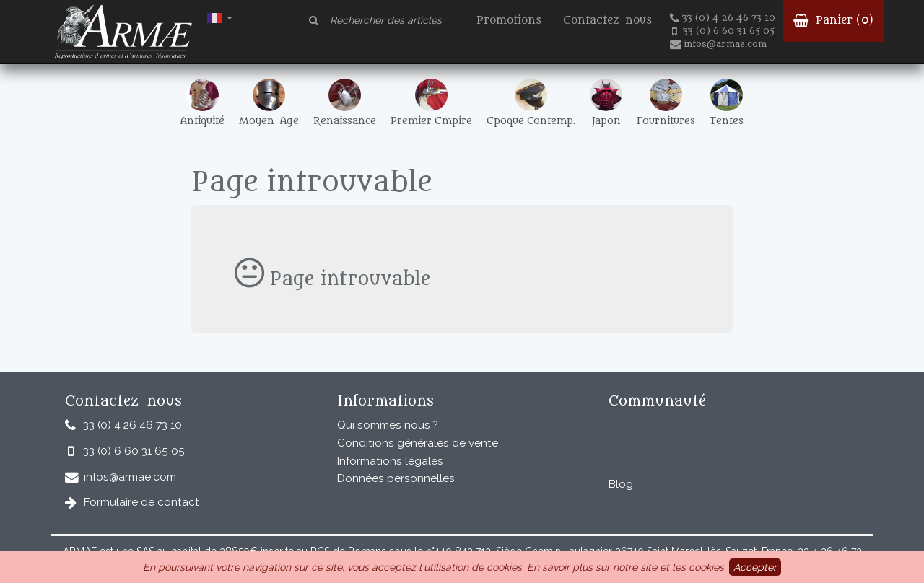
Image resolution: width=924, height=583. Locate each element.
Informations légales (390, 461)
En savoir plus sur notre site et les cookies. (627, 567)
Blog (621, 484)
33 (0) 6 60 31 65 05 (723, 31)
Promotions (509, 21)
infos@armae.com (718, 44)
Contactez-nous (607, 21)
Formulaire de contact (141, 502)
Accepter (755, 567)
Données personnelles (396, 478)
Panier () (833, 21)
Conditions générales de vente (418, 443)
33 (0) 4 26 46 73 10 (723, 18)
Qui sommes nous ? (388, 425)
